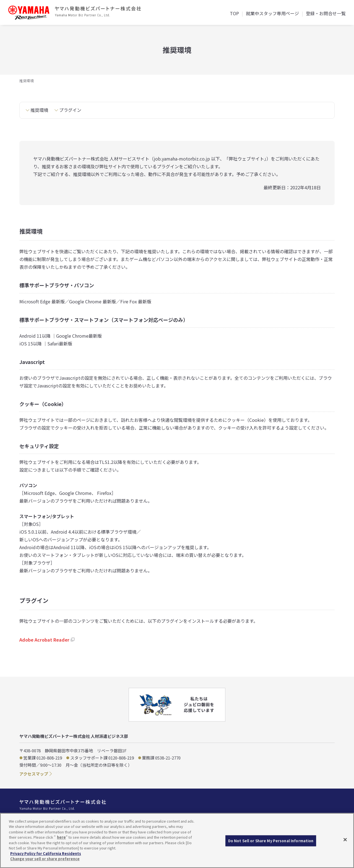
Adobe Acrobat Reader (44, 640)
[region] (177, 840)
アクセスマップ (34, 774)
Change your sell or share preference (45, 859)
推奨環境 (39, 110)
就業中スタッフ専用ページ (272, 14)
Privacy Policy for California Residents (46, 853)
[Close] (345, 840)
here (61, 837)
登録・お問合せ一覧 (326, 14)
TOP (234, 14)
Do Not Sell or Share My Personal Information (271, 841)
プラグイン (70, 110)
